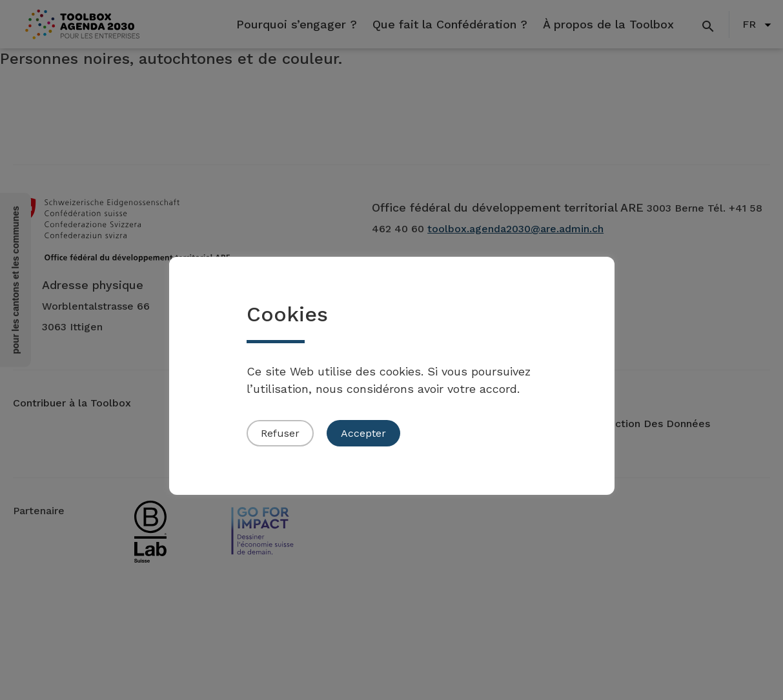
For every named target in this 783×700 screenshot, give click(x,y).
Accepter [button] (363, 433)
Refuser (280, 433)
